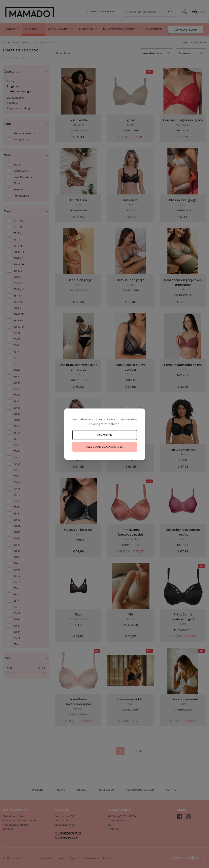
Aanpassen (105, 435)
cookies (110, 419)
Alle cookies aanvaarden (104, 447)
